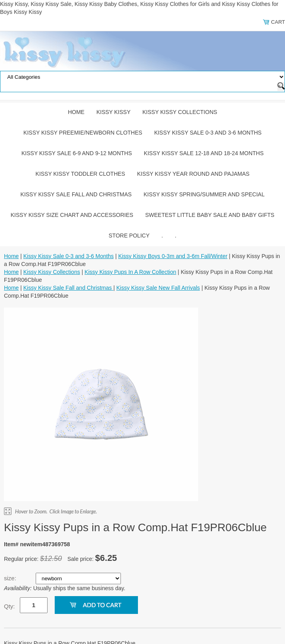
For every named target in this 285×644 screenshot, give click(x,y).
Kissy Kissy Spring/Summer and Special (204, 194)
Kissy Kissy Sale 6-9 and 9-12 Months (77, 153)
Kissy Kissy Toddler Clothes (80, 174)
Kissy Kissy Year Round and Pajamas (193, 174)
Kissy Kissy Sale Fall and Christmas (76, 194)
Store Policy (129, 236)
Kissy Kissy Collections (180, 112)
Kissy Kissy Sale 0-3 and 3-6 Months (208, 133)
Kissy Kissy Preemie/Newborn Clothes (83, 133)
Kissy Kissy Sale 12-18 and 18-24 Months (204, 153)
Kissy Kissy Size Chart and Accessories (72, 215)
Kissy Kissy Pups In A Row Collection (130, 272)
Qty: (10, 606)
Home (76, 112)
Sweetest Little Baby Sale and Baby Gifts (210, 215)
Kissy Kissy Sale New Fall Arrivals (158, 288)
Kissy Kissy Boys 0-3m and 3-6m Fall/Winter (173, 256)
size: (11, 578)
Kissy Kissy (113, 112)
